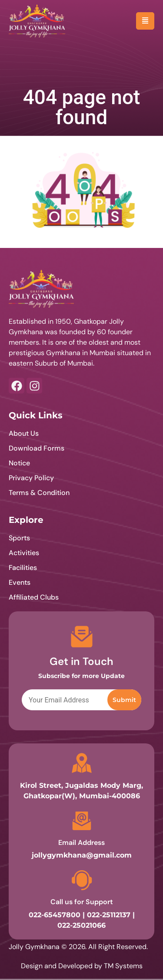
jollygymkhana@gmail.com (82, 855)
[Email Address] (82, 821)
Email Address (81, 843)
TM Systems (123, 966)
